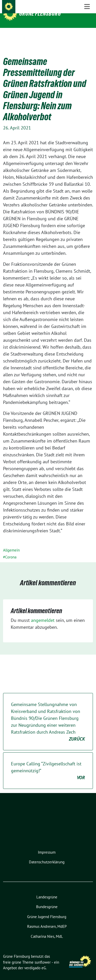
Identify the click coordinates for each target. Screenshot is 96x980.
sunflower (43, 954)
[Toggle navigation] (87, 36)
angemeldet (43, 612)
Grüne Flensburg (40, 14)
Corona (11, 549)
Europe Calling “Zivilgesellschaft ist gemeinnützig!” (48, 763)
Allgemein (11, 542)
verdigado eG (35, 960)
